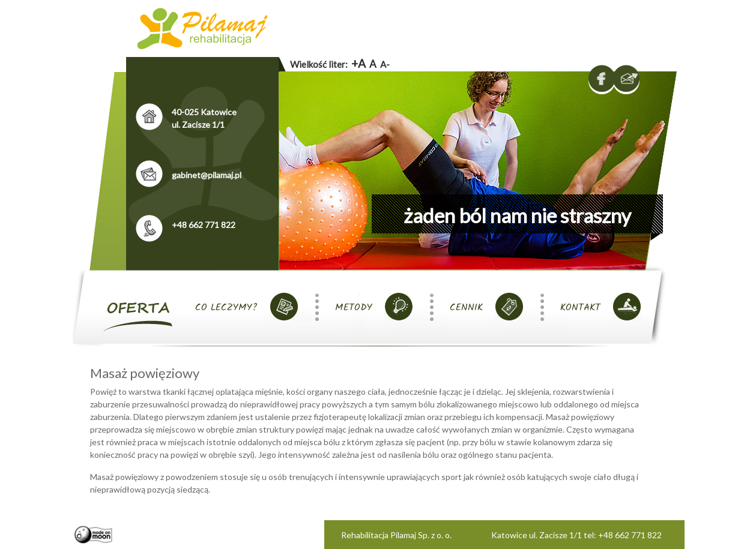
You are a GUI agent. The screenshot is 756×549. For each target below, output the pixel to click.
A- (385, 64)
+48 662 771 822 (204, 225)
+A (358, 63)
